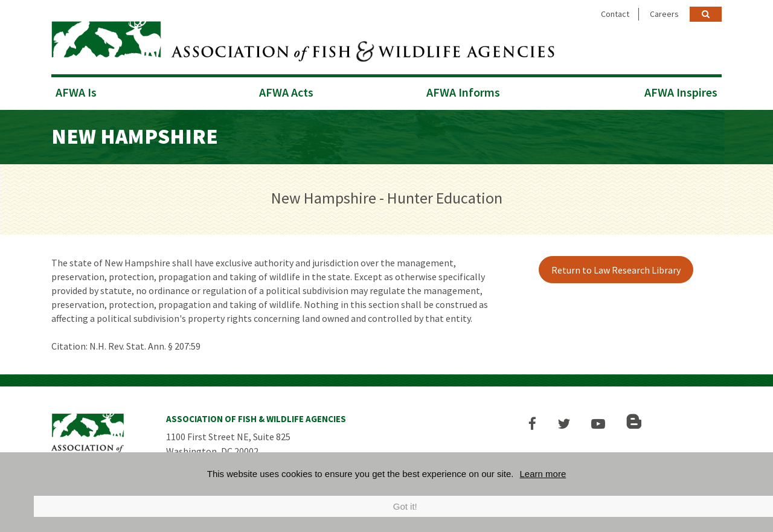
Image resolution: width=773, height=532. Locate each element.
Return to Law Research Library (616, 270)
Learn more (543, 474)
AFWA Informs (463, 92)
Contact (615, 14)
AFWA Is (76, 92)
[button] (532, 424)
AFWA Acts (286, 92)
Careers (664, 14)
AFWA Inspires (681, 92)
